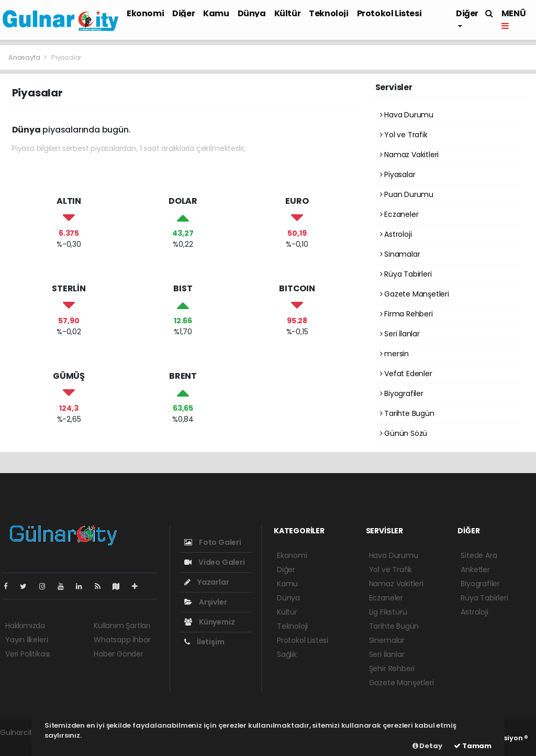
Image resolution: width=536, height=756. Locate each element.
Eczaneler (399, 214)
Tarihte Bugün (407, 413)
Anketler (475, 569)
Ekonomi (145, 13)
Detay (427, 746)
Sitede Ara (479, 555)
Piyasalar (66, 57)
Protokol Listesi (389, 13)
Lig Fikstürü (388, 612)
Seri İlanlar (400, 334)
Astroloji (396, 234)
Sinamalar (400, 254)
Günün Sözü (404, 433)
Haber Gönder (119, 654)
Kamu (216, 13)
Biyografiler (402, 393)
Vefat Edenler (406, 374)
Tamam (473, 746)
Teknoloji (328, 13)
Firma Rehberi (406, 314)
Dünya (252, 13)
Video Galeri (214, 562)
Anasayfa (25, 57)
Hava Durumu (407, 115)
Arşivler (205, 602)
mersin (394, 354)
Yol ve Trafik (404, 135)
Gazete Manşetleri (415, 294)
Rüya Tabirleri (406, 274)
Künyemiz (209, 622)
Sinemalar (387, 640)
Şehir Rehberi (392, 669)
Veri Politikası (27, 654)
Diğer (183, 13)
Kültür (288, 13)
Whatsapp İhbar (122, 640)
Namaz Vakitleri (410, 155)
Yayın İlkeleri (26, 640)
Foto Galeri (213, 542)
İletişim (204, 642)
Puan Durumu (407, 194)
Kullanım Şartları (122, 626)
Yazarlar (206, 582)
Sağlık (287, 654)
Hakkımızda (25, 626)
